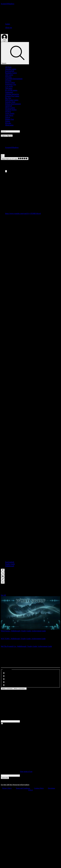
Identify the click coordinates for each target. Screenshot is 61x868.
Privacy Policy (7, 788)
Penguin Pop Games (12, 96)
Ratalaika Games (11, 73)
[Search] (15, 53)
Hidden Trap (9, 119)
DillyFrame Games (12, 100)
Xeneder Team (10, 102)
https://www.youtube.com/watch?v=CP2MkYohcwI (23, 213)
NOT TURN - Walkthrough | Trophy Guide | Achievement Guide (23, 639)
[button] (30, 129)
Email (3, 773)
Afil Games (9, 75)
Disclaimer (52, 788)
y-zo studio (9, 86)
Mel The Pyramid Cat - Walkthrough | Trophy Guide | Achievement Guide (26, 646)
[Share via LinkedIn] (3, 576)
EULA (31, 790)
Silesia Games (10, 108)
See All (3, 595)
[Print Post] (3, 582)
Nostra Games (10, 83)
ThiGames (9, 88)
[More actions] (3, 156)
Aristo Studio (10, 113)
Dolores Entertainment (13, 104)
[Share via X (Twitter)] (3, 573)
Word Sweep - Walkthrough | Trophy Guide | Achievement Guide (23, 631)
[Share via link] (3, 579)
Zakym (8, 117)
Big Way (8, 98)
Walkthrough (10, 566)
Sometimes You (11, 84)
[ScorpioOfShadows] (8, 4)
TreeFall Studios (11, 110)
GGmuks (8, 81)
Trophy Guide (10, 564)
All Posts (8, 67)
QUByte (8, 112)
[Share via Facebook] (3, 570)
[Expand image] (6, 171)
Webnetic (8, 77)
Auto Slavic (9, 115)
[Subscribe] (5, 778)
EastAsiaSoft (10, 71)
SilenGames (9, 125)
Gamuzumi (9, 92)
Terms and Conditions (23, 788)
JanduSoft (9, 106)
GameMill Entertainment (14, 79)
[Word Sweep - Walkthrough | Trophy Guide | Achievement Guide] (30, 613)
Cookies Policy (39, 788)
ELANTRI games (11, 90)
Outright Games (11, 69)
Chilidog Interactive (12, 94)
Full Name (5, 719)
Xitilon (8, 121)
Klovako (8, 123)
